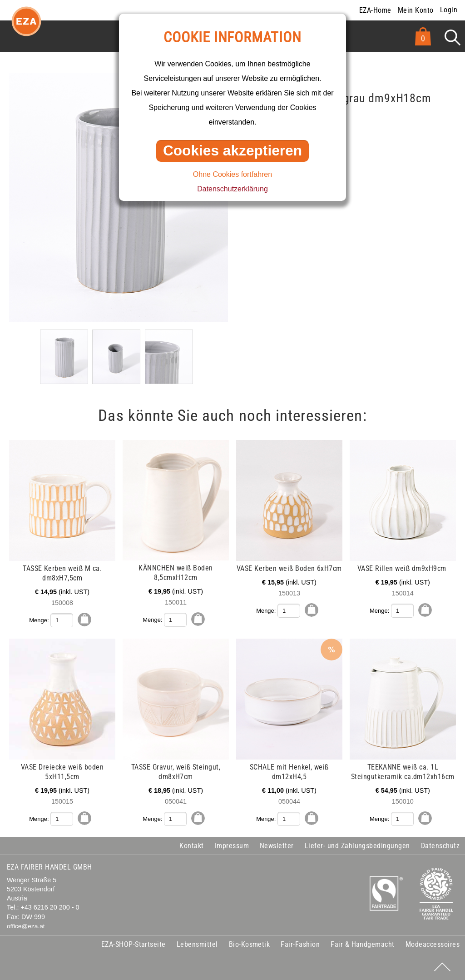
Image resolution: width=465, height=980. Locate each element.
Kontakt (191, 845)
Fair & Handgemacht (363, 944)
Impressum (232, 845)
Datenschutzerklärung (232, 189)
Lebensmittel (197, 944)
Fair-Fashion (300, 944)
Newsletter (277, 845)
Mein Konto (416, 10)
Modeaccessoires (433, 944)
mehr (25, 445)
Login (449, 10)
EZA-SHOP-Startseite (134, 944)
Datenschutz (440, 845)
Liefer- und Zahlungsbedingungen (357, 845)
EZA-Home (375, 10)
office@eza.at (26, 926)
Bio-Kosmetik (250, 944)
